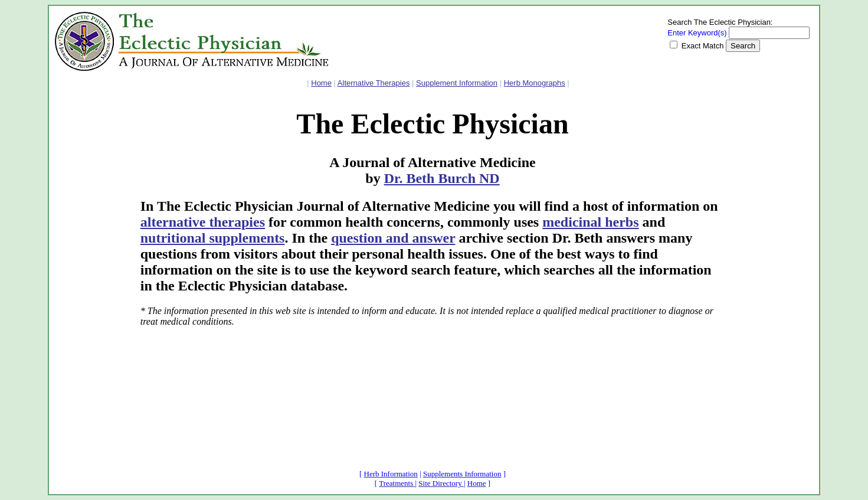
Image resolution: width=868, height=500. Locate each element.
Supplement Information (457, 83)
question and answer (393, 238)
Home (321, 83)
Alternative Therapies (374, 83)
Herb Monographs (535, 83)
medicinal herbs (590, 222)
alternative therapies (203, 222)
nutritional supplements (213, 238)
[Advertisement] (90, 280)
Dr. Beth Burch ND (442, 178)
